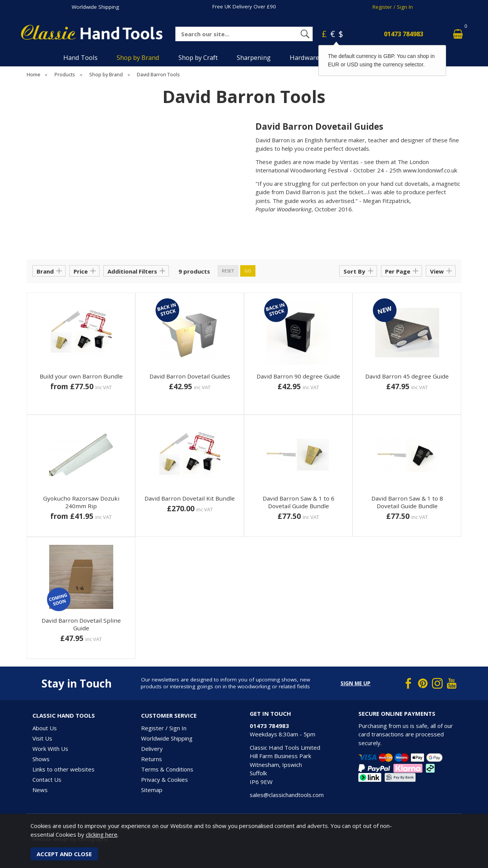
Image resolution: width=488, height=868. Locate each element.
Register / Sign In (393, 7)
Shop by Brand (138, 57)
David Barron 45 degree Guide (407, 376)
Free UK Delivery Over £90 (244, 6)
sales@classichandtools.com (287, 795)
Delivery (152, 749)
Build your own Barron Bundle (81, 376)
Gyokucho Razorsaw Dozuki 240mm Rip (81, 502)
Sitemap (152, 790)
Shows (41, 759)
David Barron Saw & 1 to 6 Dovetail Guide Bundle (299, 502)
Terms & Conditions (167, 769)
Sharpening (254, 57)
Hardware (304, 57)
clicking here (102, 834)
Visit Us (42, 738)
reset (228, 271)
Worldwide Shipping (95, 7)
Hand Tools (80, 57)
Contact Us (47, 779)
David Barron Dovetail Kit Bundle (190, 498)
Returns (152, 759)
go (248, 271)
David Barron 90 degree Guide (298, 376)
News (40, 790)
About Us (45, 728)
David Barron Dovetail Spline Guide (81, 624)
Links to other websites (63, 769)
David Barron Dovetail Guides (190, 376)
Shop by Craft (198, 57)
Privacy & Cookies (165, 779)
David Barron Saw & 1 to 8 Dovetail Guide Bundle (407, 502)
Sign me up (356, 683)
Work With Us (50, 749)
